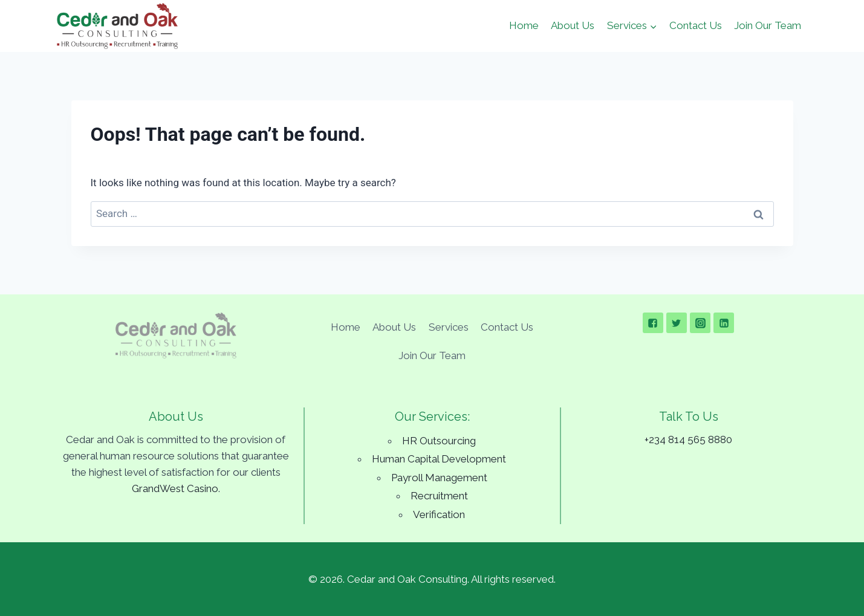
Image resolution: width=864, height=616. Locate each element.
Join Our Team (768, 25)
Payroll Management (439, 478)
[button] (653, 26)
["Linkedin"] (724, 323)
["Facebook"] (653, 323)
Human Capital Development (439, 459)
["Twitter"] (677, 323)
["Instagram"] (700, 323)
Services (449, 327)
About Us (573, 25)
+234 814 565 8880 (688, 439)
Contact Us (696, 25)
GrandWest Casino (175, 488)
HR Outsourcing (439, 441)
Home (524, 25)
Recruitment (439, 496)
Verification (439, 514)
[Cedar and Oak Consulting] (117, 26)
